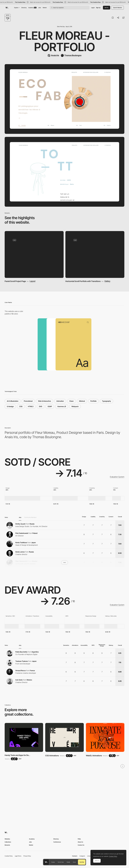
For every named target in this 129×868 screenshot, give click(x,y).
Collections (8, 842)
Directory (24, 8)
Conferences (57, 842)
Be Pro (107, 8)
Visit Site (82, 862)
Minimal (82, 401)
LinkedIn (89, 856)
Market (45, 8)
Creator (53, 862)
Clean (71, 401)
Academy (32, 8)
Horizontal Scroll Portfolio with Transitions (83, 281)
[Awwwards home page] (46, 862)
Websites (7, 839)
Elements (7, 845)
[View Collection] (24, 737)
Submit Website (118, 8)
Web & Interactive (44, 401)
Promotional (28, 401)
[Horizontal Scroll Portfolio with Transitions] (95, 254)
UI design (10, 406)
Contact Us (81, 845)
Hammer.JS (62, 406)
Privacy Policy (27, 856)
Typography (106, 401)
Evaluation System (117, 477)
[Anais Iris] (53, 55)
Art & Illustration (13, 401)
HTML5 (31, 406)
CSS (21, 406)
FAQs (79, 839)
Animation (60, 401)
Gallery (107, 281)
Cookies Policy (9, 856)
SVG (41, 406)
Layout (33, 281)
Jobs (40, 8)
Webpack (75, 406)
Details (68, 862)
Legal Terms (18, 856)
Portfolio (93, 401)
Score (74, 862)
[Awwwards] (7, 8)
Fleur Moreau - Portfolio (64, 41)
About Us (80, 842)
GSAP (50, 406)
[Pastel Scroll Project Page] (34, 254)
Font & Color (61, 862)
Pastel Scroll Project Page (15, 281)
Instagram (82, 856)
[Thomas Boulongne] (71, 55)
